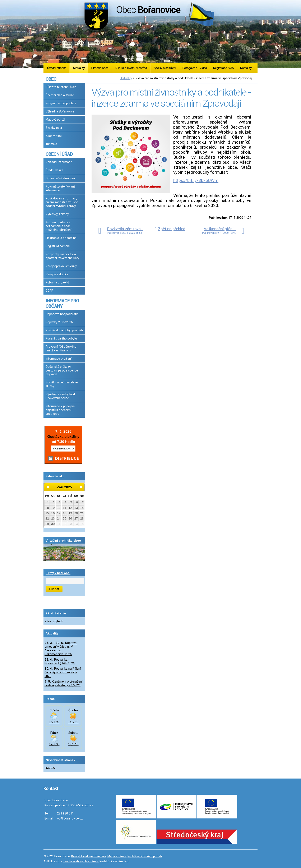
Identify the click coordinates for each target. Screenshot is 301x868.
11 (64, 508)
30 (53, 524)
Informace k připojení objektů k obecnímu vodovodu (60, 410)
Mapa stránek (117, 856)
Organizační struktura (60, 178)
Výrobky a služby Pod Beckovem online (60, 396)
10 (59, 508)
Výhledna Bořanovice (60, 111)
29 (47, 524)
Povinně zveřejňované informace (61, 188)
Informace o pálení (59, 359)
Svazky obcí (54, 128)
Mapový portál (55, 120)
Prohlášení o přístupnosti (145, 856)
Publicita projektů (57, 282)
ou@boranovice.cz (70, 818)
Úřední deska (54, 170)
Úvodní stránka (57, 68)
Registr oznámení (58, 246)
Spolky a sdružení (165, 68)
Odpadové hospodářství (62, 314)
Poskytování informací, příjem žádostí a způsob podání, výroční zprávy (62, 202)
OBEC (51, 79)
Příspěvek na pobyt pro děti (64, 330)
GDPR (49, 291)
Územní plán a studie (60, 95)
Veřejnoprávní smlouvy (61, 266)
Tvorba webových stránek (80, 861)
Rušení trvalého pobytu (61, 338)
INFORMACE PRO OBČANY (62, 303)
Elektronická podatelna (61, 238)
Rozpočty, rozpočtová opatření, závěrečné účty (62, 256)
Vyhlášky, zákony (57, 214)
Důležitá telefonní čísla (61, 87)
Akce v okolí (54, 136)
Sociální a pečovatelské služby (62, 384)
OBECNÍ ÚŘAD (59, 154)
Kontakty (246, 68)
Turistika (51, 144)
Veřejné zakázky (57, 274)
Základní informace (59, 162)
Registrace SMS (223, 68)
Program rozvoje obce (61, 103)
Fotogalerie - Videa (195, 68)
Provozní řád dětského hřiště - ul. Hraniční (61, 348)
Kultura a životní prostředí (131, 68)
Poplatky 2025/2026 (59, 322)
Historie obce (100, 68)
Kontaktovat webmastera (89, 856)
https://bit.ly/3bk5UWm (196, 180)
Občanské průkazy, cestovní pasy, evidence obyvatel (62, 370)
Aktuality (79, 68)
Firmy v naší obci (58, 573)
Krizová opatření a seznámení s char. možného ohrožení (58, 226)
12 (70, 508)
